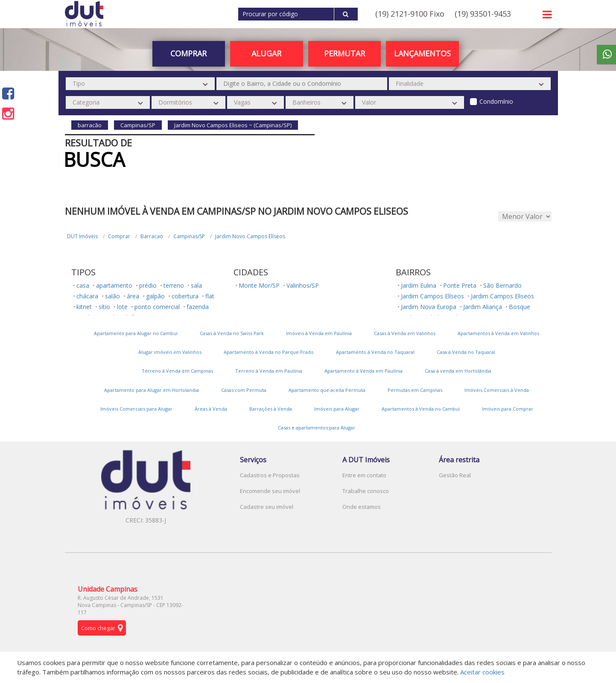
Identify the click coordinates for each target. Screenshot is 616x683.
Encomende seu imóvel (270, 491)
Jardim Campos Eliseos (502, 296)
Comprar (188, 53)
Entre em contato (364, 475)
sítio (104, 307)
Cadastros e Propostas (270, 475)
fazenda (198, 307)
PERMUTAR (344, 53)
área (133, 296)
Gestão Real (455, 475)
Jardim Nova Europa (429, 307)
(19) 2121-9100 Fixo (410, 14)
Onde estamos (362, 507)
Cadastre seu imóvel (267, 507)
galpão (155, 296)
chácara (87, 296)
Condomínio (496, 101)
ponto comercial (157, 307)
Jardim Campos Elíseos (432, 296)
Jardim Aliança (483, 307)
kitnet (84, 307)
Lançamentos (422, 53)
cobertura (185, 296)
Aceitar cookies (482, 672)
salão (112, 296)
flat (210, 296)
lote (122, 307)
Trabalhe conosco (366, 491)
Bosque (520, 307)
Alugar (266, 53)
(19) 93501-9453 (483, 14)
